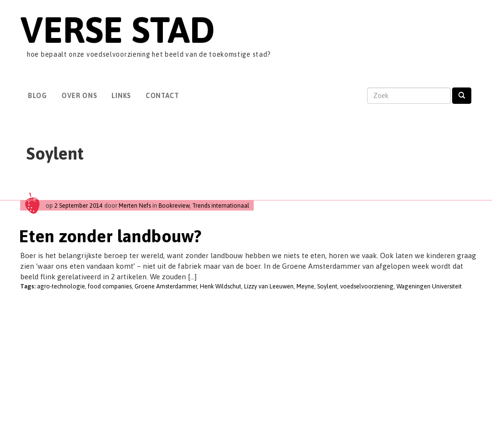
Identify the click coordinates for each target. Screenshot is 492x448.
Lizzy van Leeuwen (269, 286)
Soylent (327, 286)
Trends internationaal (221, 205)
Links (121, 96)
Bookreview (174, 205)
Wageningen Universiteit (429, 286)
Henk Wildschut (221, 286)
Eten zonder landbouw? (110, 236)
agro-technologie (61, 286)
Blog (37, 96)
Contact (162, 96)
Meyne (305, 286)
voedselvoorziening (367, 286)
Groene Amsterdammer (166, 286)
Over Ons (80, 96)
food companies (110, 286)
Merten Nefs (135, 205)
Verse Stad (117, 30)
